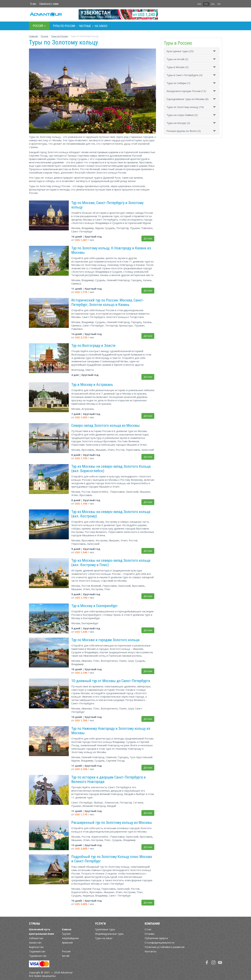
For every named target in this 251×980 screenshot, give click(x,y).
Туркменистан (38, 956)
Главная (33, 36)
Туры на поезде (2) (178, 123)
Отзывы (150, 934)
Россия (66, 951)
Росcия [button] (39, 26)
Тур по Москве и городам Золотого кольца (105, 640)
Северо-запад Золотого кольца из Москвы (106, 425)
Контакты (150, 951)
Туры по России (59, 36)
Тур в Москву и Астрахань (92, 384)
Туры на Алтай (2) (177, 59)
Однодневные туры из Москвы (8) (187, 99)
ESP (219, 4)
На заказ (101, 26)
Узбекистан (36, 938)
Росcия (44, 36)
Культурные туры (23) (180, 51)
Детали (148, 238)
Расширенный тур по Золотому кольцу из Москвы (112, 822)
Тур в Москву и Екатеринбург (95, 606)
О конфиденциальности (159, 942)
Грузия (66, 934)
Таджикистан (37, 951)
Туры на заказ (104, 938)
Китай (66, 956)
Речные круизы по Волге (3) (184, 131)
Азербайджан (70, 938)
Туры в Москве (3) (177, 67)
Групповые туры (105, 929)
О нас (33, 4)
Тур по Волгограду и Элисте (93, 345)
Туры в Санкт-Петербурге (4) (184, 75)
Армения (67, 942)
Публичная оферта (156, 938)
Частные (85, 26)
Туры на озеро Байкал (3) (182, 115)
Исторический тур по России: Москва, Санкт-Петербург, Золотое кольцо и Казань (108, 302)
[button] (215, 51)
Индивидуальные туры (109, 934)
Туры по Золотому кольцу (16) (185, 107)
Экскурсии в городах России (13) (186, 91)
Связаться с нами (49, 4)
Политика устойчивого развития (165, 947)
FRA (213, 4)
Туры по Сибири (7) (178, 83)
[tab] (192, 51)
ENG (199, 4)
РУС (206, 4)
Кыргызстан (36, 947)
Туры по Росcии (64, 26)
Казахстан (35, 942)
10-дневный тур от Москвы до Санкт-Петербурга (111, 681)
